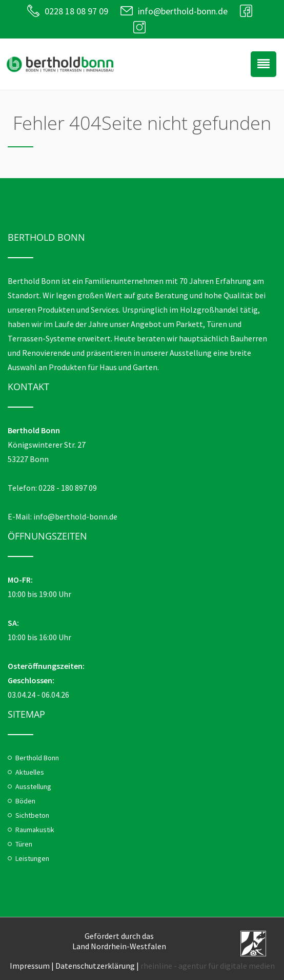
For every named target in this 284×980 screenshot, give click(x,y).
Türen (24, 844)
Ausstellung (33, 786)
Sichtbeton (32, 815)
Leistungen (32, 858)
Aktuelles (30, 772)
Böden (25, 801)
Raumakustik (35, 830)
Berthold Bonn (37, 758)
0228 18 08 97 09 (76, 11)
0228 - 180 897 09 (68, 488)
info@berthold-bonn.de (183, 11)
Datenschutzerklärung (95, 966)
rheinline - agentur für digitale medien (208, 966)
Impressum (30, 966)
